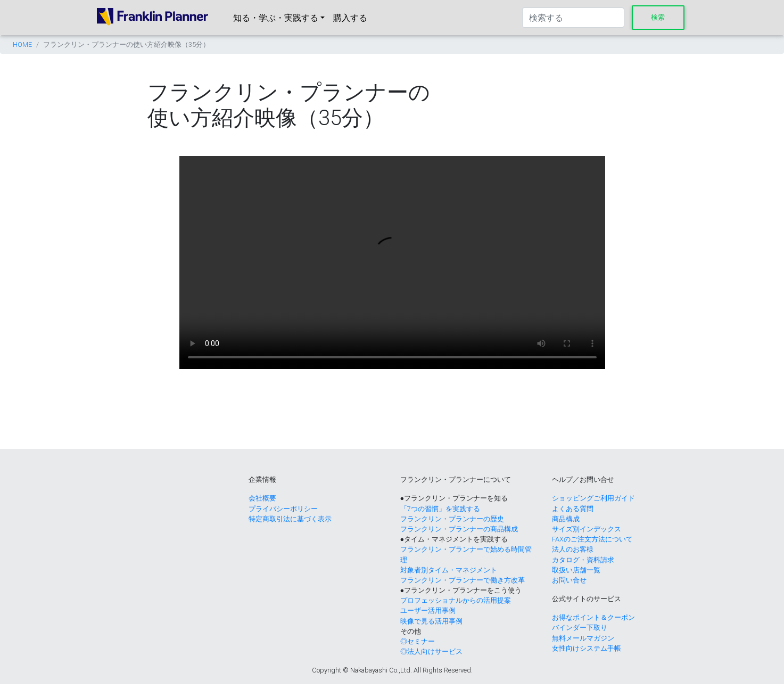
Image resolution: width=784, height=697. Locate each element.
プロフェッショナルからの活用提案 (456, 600)
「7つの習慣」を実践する (440, 509)
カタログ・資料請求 (583, 560)
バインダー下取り (580, 628)
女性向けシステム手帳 (587, 648)
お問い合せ (569, 580)
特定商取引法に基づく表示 (290, 519)
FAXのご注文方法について (592, 539)
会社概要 (262, 498)
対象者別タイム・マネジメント (449, 570)
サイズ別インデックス (587, 529)
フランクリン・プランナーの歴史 (452, 519)
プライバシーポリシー (283, 509)
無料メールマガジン (583, 638)
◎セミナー (418, 641)
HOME (22, 44)
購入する (350, 18)
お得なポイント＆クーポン (593, 617)
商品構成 (566, 519)
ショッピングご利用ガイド (593, 498)
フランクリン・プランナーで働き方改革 (463, 580)
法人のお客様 (573, 549)
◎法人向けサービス (431, 651)
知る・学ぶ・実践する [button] (276, 18)
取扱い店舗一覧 (576, 570)
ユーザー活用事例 (428, 610)
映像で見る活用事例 (431, 621)
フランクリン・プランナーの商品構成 (459, 529)
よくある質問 (573, 509)
